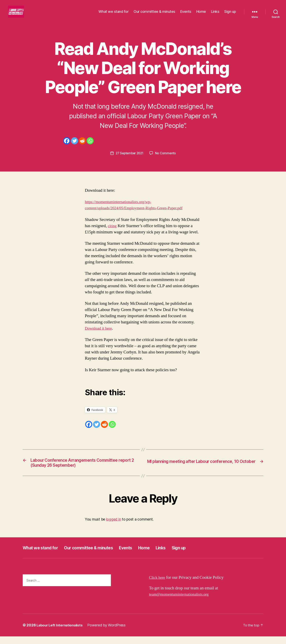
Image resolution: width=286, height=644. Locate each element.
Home (201, 15)
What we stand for (114, 15)
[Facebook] (67, 147)
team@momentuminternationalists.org (181, 602)
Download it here (99, 334)
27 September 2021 (129, 159)
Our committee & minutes (154, 15)
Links (215, 15)
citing (113, 232)
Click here (158, 585)
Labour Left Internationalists (61, 633)
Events (186, 15)
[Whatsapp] (90, 147)
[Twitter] (75, 147)
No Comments (166, 159)
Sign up (230, 15)
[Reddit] (82, 147)
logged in (114, 527)
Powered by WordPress (109, 633)
